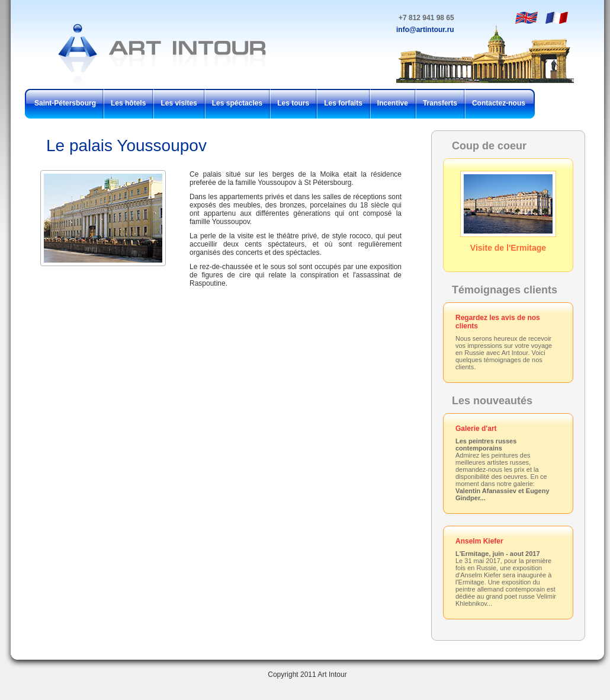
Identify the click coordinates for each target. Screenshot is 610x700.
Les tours (293, 103)
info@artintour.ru (425, 30)
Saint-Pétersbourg (65, 103)
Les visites (179, 103)
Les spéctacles (237, 103)
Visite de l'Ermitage (508, 212)
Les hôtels (128, 103)
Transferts (440, 103)
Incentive (393, 103)
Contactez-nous (499, 103)
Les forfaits (343, 103)
